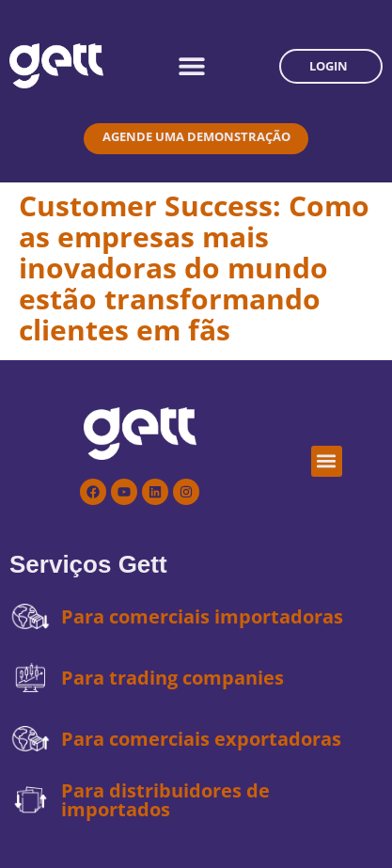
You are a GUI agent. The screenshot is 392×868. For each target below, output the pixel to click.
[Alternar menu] (192, 66)
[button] (327, 461)
